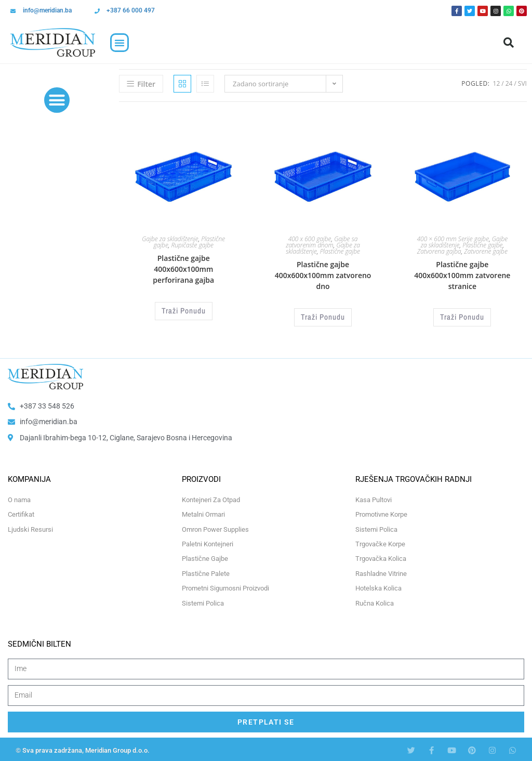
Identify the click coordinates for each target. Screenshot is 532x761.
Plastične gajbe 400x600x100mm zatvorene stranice (462, 275)
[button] (119, 43)
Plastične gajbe (340, 251)
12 (497, 83)
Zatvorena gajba (439, 251)
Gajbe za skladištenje (170, 239)
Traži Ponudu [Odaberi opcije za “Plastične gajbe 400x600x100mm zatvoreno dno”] (323, 316)
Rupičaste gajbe (192, 245)
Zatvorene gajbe (486, 251)
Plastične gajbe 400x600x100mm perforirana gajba (183, 269)
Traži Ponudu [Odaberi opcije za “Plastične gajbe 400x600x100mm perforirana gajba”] (183, 310)
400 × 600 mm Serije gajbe (453, 239)
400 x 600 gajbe (310, 239)
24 (509, 83)
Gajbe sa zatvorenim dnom (322, 242)
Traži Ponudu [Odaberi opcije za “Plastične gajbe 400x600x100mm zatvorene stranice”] (462, 316)
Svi (522, 83)
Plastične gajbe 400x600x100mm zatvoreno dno (323, 275)
